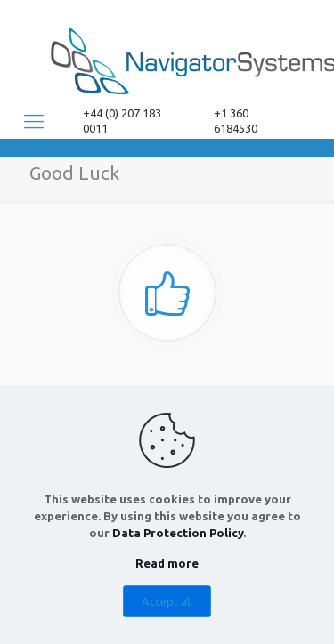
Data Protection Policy (178, 533)
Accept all (167, 601)
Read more (167, 563)
